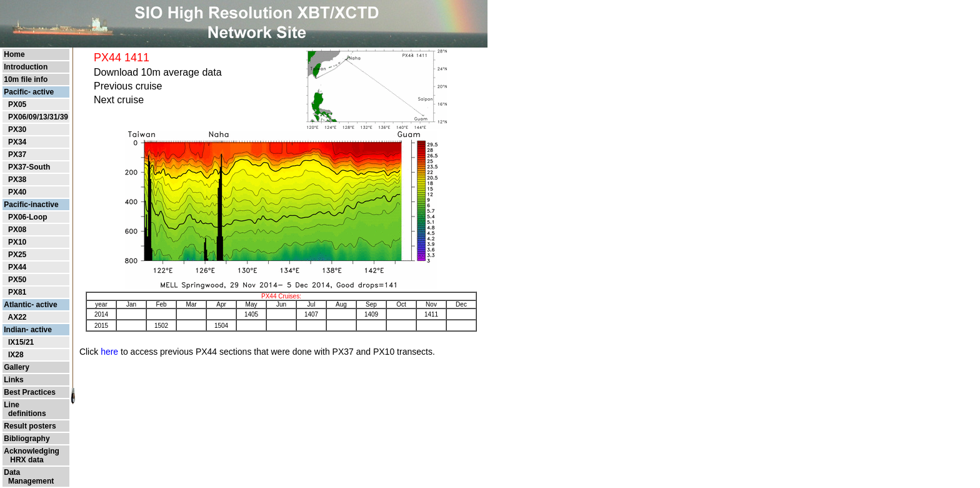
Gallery (17, 367)
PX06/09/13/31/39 (38, 117)
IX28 (16, 355)
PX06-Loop (28, 217)
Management (29, 481)
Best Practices (30, 392)
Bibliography (27, 439)
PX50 (17, 280)
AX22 (17, 317)
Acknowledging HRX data (32, 455)
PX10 (17, 242)
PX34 (17, 142)
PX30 (17, 130)
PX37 (17, 155)
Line (12, 405)
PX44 (17, 267)
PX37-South (29, 167)
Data (12, 472)
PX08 (17, 230)
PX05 (17, 104)
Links (13, 380)
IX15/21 (21, 342)
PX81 (17, 292)
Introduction (26, 67)
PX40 (17, 192)
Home (14, 54)
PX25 (17, 255)
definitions (25, 414)
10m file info (26, 79)
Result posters (30, 426)
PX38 (17, 180)
